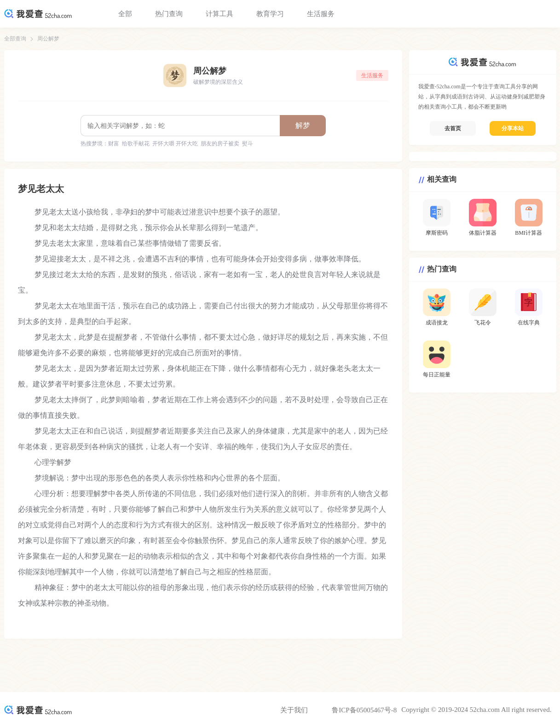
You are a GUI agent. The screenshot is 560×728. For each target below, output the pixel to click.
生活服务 (321, 14)
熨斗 (248, 144)
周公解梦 (48, 39)
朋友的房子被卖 (220, 144)
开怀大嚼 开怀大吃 (175, 144)
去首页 (453, 128)
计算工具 (219, 14)
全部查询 (15, 39)
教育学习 (270, 14)
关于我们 (294, 710)
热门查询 (169, 14)
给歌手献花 (136, 144)
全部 (125, 14)
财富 (114, 144)
